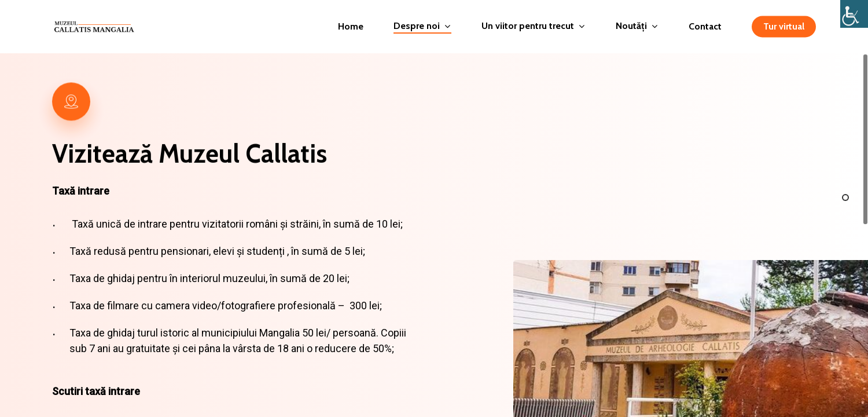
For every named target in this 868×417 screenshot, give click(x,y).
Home (351, 27)
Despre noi (422, 26)
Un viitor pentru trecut (533, 26)
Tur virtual (784, 27)
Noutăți (637, 26)
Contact (705, 27)
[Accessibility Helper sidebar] (854, 14)
